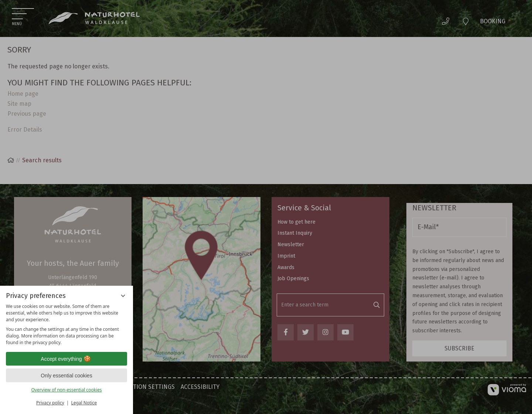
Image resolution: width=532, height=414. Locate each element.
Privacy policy (50, 403)
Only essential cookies (66, 376)
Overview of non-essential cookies (66, 390)
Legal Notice (84, 403)
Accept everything (66, 359)
